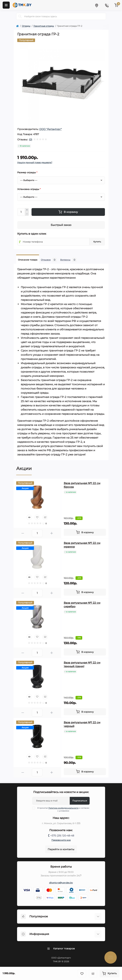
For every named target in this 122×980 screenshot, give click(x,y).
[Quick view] (29, 517)
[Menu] (6, 5)
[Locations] (96, 5)
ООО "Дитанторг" (51, 129)
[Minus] (27, 214)
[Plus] (27, 210)
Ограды (26, 26)
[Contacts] (107, 5)
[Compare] (45, 517)
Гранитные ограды (44, 26)
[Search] (20, 16)
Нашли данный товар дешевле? (35, 162)
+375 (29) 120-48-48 (62, 836)
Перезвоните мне (61, 840)
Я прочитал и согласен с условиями (63, 809)
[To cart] (85, 532)
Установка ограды (29, 189)
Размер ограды (27, 172)
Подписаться (80, 801)
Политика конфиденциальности (63, 808)
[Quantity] (21, 212)
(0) (31, 139)
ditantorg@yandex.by (61, 883)
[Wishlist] (37, 517)
